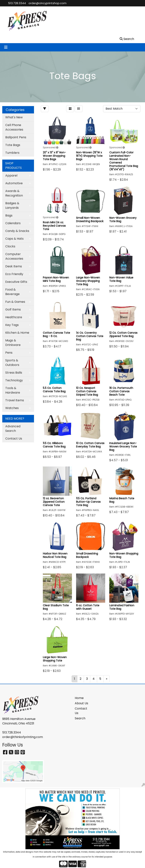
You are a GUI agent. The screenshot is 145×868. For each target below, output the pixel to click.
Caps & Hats (14, 239)
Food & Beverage (12, 292)
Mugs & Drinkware (13, 343)
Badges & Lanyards (12, 205)
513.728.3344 (17, 3)
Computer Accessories (14, 256)
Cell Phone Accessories (14, 127)
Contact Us (14, 439)
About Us (81, 703)
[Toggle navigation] (6, 47)
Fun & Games (15, 302)
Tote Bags (13, 145)
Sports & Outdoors (12, 363)
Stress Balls (14, 373)
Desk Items (14, 266)
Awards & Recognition (14, 193)
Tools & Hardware (13, 390)
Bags (9, 215)
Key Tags (12, 325)
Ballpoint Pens (16, 137)
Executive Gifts (16, 282)
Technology (14, 380)
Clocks (10, 246)
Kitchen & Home (17, 333)
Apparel (11, 176)
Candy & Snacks (17, 231)
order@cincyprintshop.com (47, 3)
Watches (12, 408)
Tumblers (12, 153)
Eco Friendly (14, 274)
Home (79, 698)
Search (80, 718)
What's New (14, 117)
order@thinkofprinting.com (23, 737)
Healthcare (14, 317)
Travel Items (15, 400)
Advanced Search (13, 429)
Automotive (14, 183)
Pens (9, 353)
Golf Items (13, 309)
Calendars (13, 223)
